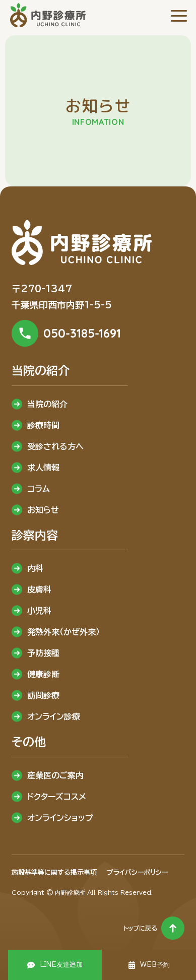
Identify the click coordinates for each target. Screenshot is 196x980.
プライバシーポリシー (137, 872)
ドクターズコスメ (57, 797)
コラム (39, 489)
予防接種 (43, 653)
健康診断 (43, 674)
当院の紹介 (47, 404)
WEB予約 (155, 965)
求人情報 (43, 468)
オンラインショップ (60, 818)
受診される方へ (55, 446)
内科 (35, 568)
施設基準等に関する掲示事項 (54, 872)
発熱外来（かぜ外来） (63, 632)
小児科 (39, 611)
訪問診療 (43, 695)
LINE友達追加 (61, 965)
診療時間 (43, 425)
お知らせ (43, 510)
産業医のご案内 (55, 775)
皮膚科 (39, 590)
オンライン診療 (54, 716)
